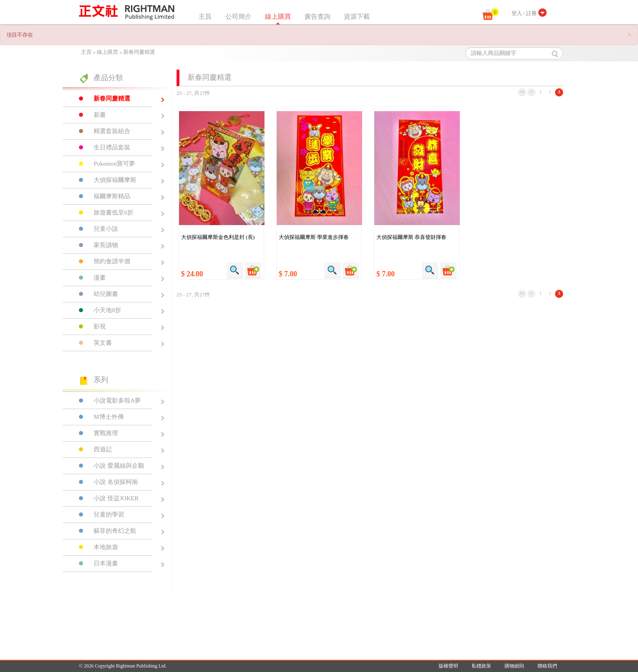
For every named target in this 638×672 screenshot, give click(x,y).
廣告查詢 (317, 16)
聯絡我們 (547, 666)
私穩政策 (481, 666)
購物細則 (514, 666)
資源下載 (357, 16)
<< (522, 92)
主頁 (205, 16)
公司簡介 (238, 16)
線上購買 (278, 16)
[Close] (629, 35)
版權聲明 (448, 666)
